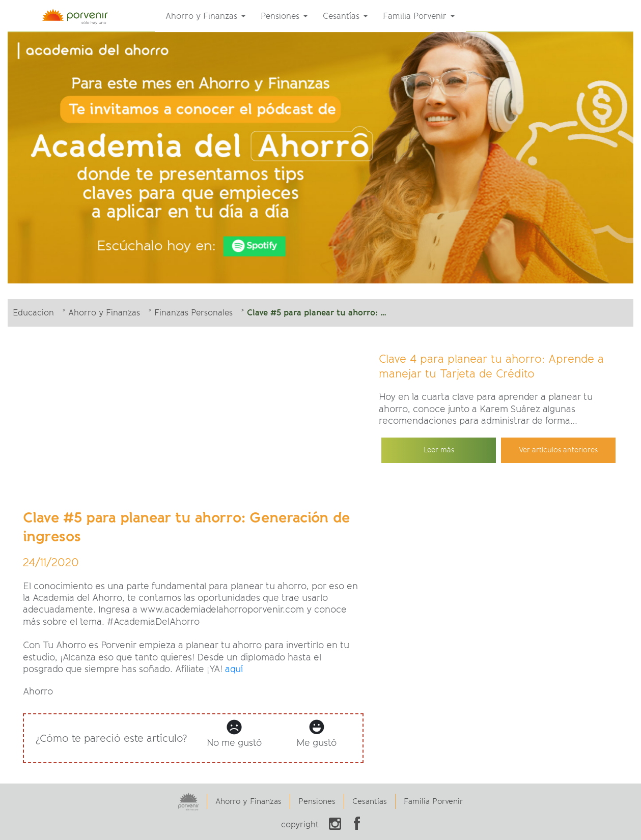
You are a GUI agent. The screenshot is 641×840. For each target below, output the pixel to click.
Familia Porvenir (433, 801)
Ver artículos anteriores (558, 450)
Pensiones (317, 801)
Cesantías (370, 801)
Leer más (439, 450)
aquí (234, 669)
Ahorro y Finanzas (248, 801)
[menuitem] (205, 16)
